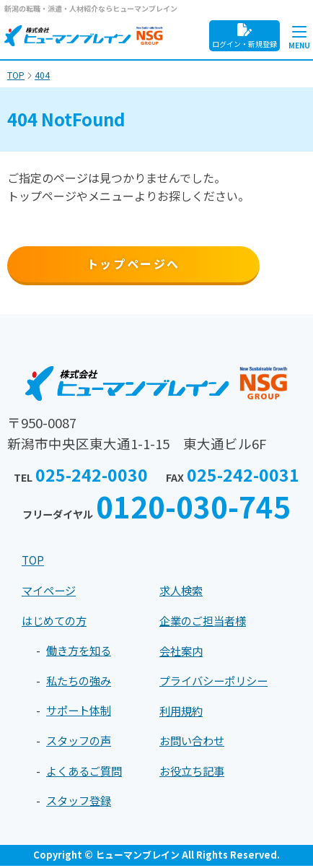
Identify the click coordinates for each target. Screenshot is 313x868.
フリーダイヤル (157, 509)
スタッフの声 (81, 742)
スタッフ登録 (81, 803)
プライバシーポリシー (217, 683)
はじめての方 (56, 622)
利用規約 (182, 713)
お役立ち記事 (194, 773)
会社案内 (182, 653)
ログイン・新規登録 (244, 36)
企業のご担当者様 (206, 623)
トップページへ (133, 264)
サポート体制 (81, 713)
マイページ (50, 593)
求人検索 (182, 593)
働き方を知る (81, 653)
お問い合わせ (194, 743)
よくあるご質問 (87, 773)
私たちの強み (81, 682)
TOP (34, 563)
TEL (80, 478)
